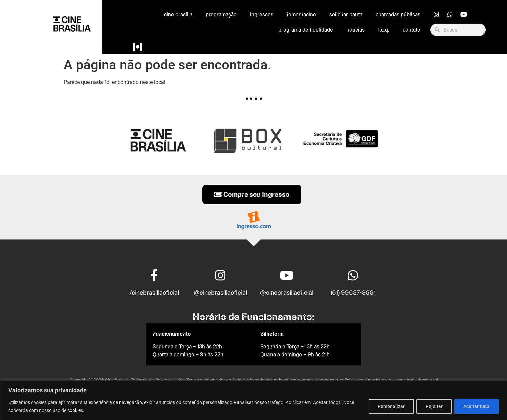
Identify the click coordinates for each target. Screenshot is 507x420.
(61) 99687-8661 (353, 293)
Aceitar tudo (476, 406)
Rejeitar (432, 406)
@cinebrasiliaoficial (220, 293)
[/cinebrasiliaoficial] (154, 275)
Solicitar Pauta (346, 14)
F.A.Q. (384, 30)
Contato (411, 30)
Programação (221, 14)
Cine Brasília (178, 14)
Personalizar (388, 406)
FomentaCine (301, 14)
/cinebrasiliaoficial (154, 293)
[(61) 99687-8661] (353, 275)
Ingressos (262, 14)
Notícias (355, 30)
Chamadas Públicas (398, 14)
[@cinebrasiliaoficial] (220, 275)
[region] (253, 400)
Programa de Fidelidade (306, 30)
